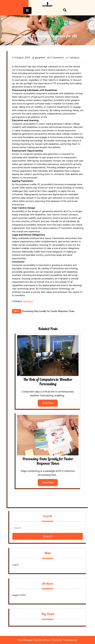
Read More (48, 403)
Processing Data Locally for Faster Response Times (48, 461)
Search (48, 536)
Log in (15, 565)
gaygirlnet (28, 301)
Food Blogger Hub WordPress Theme (38, 640)
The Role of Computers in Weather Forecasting (48, 382)
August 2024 (19, 595)
